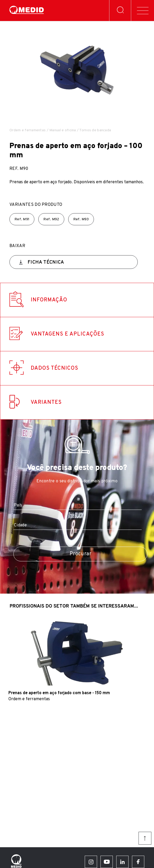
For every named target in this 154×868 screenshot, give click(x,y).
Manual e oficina (63, 130)
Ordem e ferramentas (28, 130)
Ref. (22, 219)
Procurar (80, 554)
